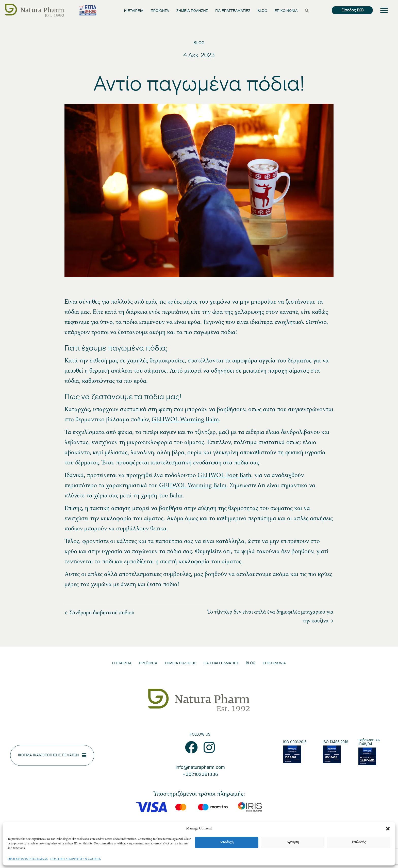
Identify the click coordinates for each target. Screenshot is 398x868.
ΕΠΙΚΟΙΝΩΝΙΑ (286, 11)
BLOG (262, 11)
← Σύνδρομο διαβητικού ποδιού (99, 613)
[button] (388, 829)
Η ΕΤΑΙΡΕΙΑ (134, 11)
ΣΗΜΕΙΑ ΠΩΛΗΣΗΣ (192, 11)
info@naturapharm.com (200, 767)
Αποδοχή (227, 842)
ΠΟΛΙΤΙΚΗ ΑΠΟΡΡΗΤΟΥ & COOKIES (76, 859)
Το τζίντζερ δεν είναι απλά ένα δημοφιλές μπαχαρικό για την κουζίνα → (270, 617)
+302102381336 (200, 774)
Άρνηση (293, 842)
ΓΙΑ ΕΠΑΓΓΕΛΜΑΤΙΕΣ (233, 11)
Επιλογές (359, 842)
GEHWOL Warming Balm (185, 420)
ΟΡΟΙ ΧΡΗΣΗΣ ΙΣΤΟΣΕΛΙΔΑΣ (28, 859)
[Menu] (384, 10)
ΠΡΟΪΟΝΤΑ (160, 11)
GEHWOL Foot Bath (224, 476)
